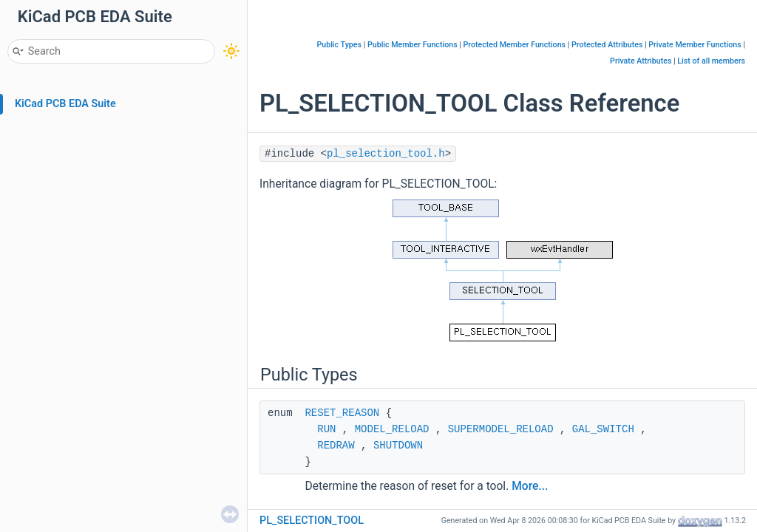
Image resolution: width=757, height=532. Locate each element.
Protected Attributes (607, 45)
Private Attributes (641, 61)
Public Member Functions (413, 45)
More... (530, 486)
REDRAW (336, 446)
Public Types (339, 45)
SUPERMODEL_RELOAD (501, 429)
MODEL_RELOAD (392, 429)
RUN (326, 429)
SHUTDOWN (398, 446)
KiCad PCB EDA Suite (65, 104)
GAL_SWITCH (603, 429)
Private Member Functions (695, 45)
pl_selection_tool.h (386, 154)
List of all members (711, 61)
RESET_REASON (342, 413)
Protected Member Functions (515, 45)
